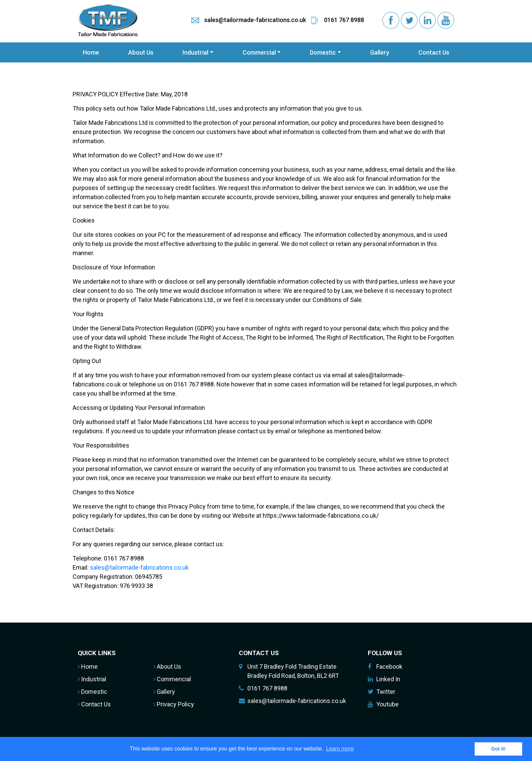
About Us (141, 52)
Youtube (387, 704)
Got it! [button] (498, 749)
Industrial (195, 52)
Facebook (389, 667)
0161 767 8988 (267, 688)
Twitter (386, 692)
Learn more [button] (340, 749)
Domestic (323, 52)
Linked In (388, 679)
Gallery (380, 52)
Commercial (259, 52)
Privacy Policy (174, 704)
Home (91, 52)
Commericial (172, 679)
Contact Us (434, 52)
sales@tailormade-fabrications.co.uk (140, 567)
